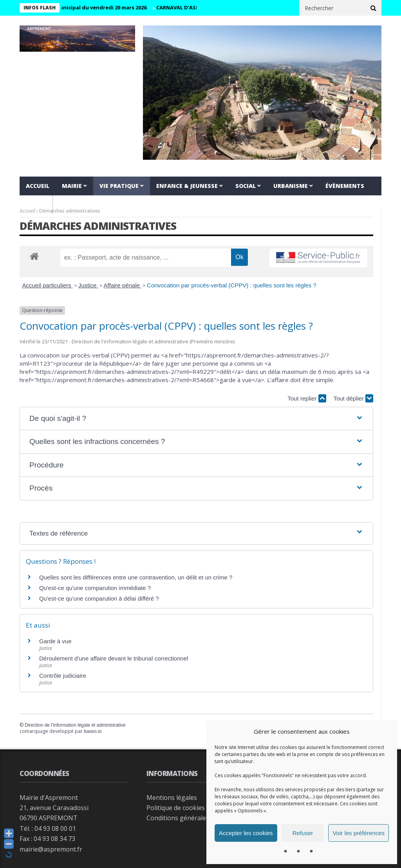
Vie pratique (119, 186)
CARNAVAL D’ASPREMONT (195, 7)
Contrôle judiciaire (63, 676)
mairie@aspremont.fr (51, 849)
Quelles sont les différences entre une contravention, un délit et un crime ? (136, 577)
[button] (196, 419)
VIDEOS (36, 205)
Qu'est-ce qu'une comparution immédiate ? (95, 588)
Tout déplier (354, 398)
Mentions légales (172, 798)
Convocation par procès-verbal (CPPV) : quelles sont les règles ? (232, 285)
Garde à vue (55, 641)
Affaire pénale (123, 285)
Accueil (38, 186)
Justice (88, 285)
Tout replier (307, 398)
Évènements (345, 186)
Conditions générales (178, 818)
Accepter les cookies (246, 833)
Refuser (303, 833)
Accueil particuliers (48, 285)
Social (246, 186)
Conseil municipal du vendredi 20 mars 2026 (96, 7)
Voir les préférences (359, 833)
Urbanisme (291, 186)
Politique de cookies (176, 808)
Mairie (72, 186)
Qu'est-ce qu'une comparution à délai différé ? (99, 598)
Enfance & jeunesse (187, 186)
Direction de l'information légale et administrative (75, 725)
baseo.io (93, 731)
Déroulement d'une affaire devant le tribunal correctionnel (114, 658)
